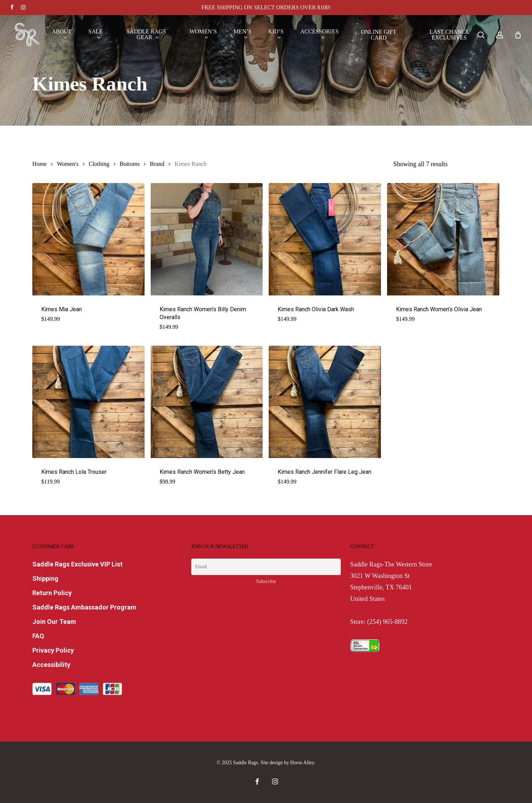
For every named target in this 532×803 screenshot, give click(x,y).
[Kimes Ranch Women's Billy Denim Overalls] (207, 239)
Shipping (45, 578)
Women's (67, 164)
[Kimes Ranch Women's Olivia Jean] (443, 239)
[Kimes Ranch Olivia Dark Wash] (325, 239)
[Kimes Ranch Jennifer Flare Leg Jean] (325, 402)
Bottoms (130, 164)
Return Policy (52, 593)
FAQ (38, 636)
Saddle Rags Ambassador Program (84, 607)
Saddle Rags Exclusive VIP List (77, 564)
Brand (157, 164)
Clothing (99, 164)
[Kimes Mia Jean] (88, 239)
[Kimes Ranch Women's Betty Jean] (207, 402)
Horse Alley (302, 763)
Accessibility (51, 665)
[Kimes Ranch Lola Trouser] (88, 402)
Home (39, 164)
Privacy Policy (53, 650)
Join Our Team (54, 622)
